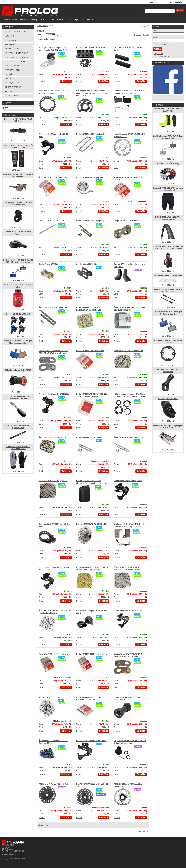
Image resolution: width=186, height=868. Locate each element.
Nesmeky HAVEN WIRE (168, 399)
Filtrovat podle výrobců (46, 39)
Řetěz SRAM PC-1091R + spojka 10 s (92, 654)
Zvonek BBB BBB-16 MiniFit (18, 314)
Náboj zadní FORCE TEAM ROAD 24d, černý (18, 120)
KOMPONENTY (11, 45)
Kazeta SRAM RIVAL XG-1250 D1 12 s (92, 524)
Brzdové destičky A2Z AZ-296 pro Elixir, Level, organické (18, 342)
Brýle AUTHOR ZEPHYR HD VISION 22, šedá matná (18, 175)
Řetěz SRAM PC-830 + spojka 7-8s (53, 178)
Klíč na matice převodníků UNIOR (168, 275)
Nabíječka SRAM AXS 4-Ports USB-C (92, 48)
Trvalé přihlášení (162, 45)
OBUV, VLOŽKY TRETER (15, 62)
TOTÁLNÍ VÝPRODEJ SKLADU (18, 32)
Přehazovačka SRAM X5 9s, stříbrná (129, 611)
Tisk (147, 832)
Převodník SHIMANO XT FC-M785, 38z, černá (168, 342)
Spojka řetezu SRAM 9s (48, 264)
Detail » (42, 81)
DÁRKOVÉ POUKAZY (14, 96)
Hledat (180, 11)
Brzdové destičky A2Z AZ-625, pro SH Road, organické (168, 313)
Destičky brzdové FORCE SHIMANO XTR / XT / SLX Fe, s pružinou (18, 261)
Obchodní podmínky (29, 20)
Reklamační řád (47, 20)
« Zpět (139, 832)
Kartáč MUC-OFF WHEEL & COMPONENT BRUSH (18, 398)
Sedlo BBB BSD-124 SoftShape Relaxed (18, 233)
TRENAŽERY (10, 74)
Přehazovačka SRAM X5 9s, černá (128, 481)
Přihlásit (157, 49)
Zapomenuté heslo (161, 56)
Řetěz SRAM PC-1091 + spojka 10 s (53, 654)
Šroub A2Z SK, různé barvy (168, 163)
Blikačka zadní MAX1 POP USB (18, 370)
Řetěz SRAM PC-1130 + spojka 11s (128, 437)
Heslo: (155, 38)
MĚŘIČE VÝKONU (13, 70)
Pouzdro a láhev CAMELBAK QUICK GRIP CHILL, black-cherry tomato (168, 247)
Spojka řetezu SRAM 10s (87, 264)
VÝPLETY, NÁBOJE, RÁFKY (16, 53)
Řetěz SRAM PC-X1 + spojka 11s (52, 437)
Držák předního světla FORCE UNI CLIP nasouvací (18, 204)
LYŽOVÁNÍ (9, 36)
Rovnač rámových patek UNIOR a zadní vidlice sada (168, 291)
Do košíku (66, 81)
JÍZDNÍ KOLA (11, 40)
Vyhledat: (140, 11)
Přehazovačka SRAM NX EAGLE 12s (54, 394)
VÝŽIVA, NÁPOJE (12, 83)
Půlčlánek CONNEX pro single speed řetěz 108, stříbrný (168, 427)
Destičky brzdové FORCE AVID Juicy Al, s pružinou (168, 137)
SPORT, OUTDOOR (13, 87)
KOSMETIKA (10, 79)
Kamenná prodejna (76, 20)
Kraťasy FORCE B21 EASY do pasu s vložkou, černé (168, 189)
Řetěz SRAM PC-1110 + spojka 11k (53, 221)
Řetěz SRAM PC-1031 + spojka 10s (91, 134)
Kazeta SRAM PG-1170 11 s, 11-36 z (53, 697)
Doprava (61, 20)
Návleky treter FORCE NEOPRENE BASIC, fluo (168, 110)
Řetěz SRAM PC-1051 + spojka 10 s (91, 221)
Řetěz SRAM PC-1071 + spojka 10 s (129, 351)
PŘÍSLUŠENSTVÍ (12, 49)
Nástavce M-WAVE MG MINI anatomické (168, 371)
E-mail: (155, 31)
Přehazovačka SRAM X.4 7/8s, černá (91, 741)
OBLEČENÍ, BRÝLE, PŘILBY (17, 57)
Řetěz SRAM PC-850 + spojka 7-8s (53, 307)
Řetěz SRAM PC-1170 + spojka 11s (53, 481)
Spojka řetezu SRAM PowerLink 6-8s (129, 221)
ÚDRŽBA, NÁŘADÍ (13, 66)
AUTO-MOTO (11, 91)
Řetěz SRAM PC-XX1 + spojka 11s (90, 437)
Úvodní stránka (11, 20)
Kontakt (90, 20)
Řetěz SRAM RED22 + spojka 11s (90, 351)
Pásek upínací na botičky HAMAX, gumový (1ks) (18, 427)
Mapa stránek (154, 2)
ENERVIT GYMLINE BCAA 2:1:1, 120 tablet (18, 286)
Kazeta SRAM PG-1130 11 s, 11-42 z (53, 784)
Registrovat (158, 54)
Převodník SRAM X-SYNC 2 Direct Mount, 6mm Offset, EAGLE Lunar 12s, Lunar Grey (92, 93)
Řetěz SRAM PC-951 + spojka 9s (90, 178)
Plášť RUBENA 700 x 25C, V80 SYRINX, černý (168, 218)
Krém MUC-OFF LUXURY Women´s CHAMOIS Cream (18, 146)
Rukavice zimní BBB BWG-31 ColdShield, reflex (18, 448)
